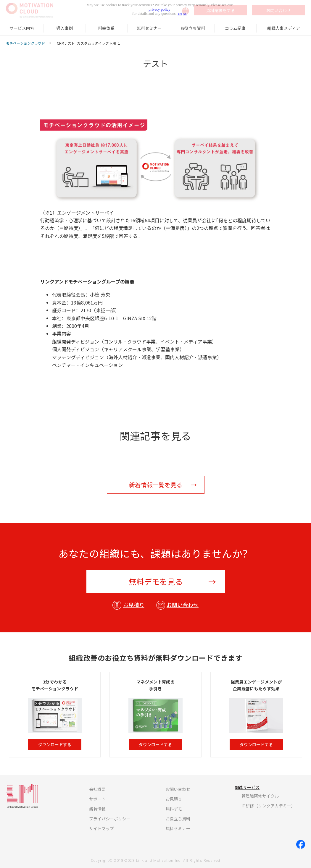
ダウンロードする (55, 744)
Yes (180, 14)
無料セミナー (149, 28)
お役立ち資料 (193, 28)
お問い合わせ (183, 605)
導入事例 (65, 28)
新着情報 (97, 809)
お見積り (134, 605)
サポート (97, 799)
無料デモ (174, 809)
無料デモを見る (156, 581)
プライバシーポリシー (110, 819)
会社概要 (97, 789)
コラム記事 (235, 28)
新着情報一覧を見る (156, 485)
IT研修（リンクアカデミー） (268, 806)
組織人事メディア (284, 28)
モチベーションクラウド (25, 43)
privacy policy (159, 9)
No (185, 14)
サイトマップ (101, 828)
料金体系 (106, 28)
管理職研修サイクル (260, 796)
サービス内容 (22, 28)
